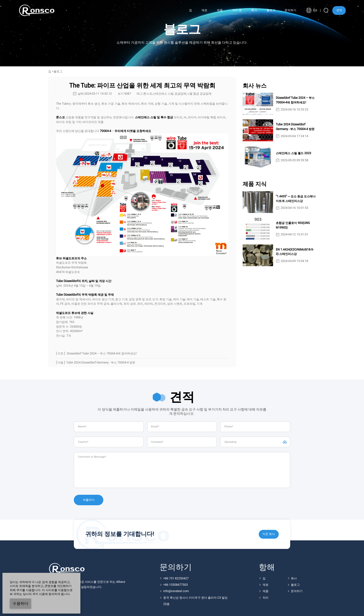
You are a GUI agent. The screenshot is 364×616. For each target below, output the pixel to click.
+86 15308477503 (176, 585)
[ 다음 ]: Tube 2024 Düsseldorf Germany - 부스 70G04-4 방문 (96, 363)
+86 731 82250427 (176, 578)
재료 (266, 585)
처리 (266, 598)
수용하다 (20, 604)
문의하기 (297, 591)
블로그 (295, 585)
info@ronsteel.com (176, 591)
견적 (339, 10)
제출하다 (89, 500)
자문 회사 (269, 534)
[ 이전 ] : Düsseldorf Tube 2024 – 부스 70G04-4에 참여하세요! (96, 353)
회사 (294, 578)
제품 (266, 591)
